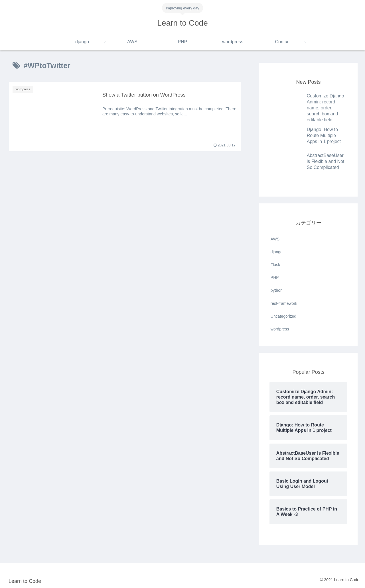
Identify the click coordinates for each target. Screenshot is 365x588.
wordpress (280, 329)
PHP (275, 277)
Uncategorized (283, 316)
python (277, 290)
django (277, 252)
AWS (275, 239)
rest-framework (284, 303)
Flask (275, 265)
